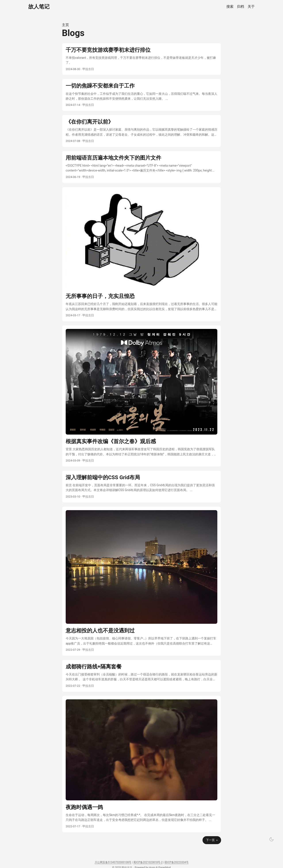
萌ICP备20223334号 (177, 862)
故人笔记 (39, 7)
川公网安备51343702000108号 (113, 862)
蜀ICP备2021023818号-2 (148, 862)
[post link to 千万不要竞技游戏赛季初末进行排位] (141, 59)
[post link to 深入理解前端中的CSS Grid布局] (141, 487)
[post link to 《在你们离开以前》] (141, 131)
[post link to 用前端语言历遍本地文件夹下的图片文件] (141, 167)
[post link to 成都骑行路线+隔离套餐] (141, 676)
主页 (65, 25)
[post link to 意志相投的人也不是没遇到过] (141, 581)
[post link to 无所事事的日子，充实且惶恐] (141, 254)
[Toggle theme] (272, 839)
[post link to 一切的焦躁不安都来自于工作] (141, 95)
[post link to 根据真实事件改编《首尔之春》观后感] (141, 396)
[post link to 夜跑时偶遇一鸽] (141, 764)
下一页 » (212, 840)
